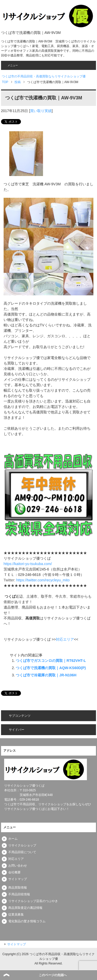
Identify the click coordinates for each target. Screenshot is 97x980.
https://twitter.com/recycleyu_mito (43, 580)
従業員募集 (16, 915)
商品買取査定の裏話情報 (25, 908)
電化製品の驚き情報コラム (27, 921)
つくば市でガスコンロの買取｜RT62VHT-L (51, 661)
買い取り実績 (41, 111)
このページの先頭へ (53, 975)
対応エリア (65, 639)
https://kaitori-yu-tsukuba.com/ (28, 564)
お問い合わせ (18, 866)
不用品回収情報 (19, 894)
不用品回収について (22, 852)
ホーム (13, 839)
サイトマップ (18, 879)
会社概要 (14, 872)
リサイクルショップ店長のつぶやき (33, 901)
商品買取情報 (18, 888)
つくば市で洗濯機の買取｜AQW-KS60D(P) (51, 668)
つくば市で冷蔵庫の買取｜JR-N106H (46, 675)
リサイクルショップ (22, 845)
